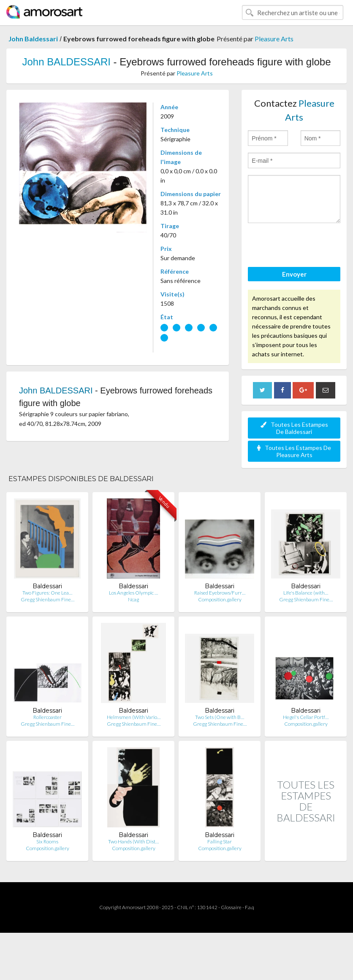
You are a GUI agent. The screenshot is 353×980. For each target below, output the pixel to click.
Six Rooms (47, 841)
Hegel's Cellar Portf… (306, 717)
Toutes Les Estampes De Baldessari (294, 428)
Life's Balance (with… (306, 593)
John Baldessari (33, 39)
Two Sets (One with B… (220, 717)
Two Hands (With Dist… (133, 841)
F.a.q (250, 907)
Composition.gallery (220, 599)
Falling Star (220, 841)
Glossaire (231, 907)
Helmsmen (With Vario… (134, 717)
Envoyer (294, 274)
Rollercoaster (48, 717)
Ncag (133, 599)
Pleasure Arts (274, 39)
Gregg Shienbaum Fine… (48, 599)
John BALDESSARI (66, 62)
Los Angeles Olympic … (133, 593)
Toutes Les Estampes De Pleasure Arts (294, 451)
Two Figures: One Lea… (47, 593)
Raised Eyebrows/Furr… (220, 593)
